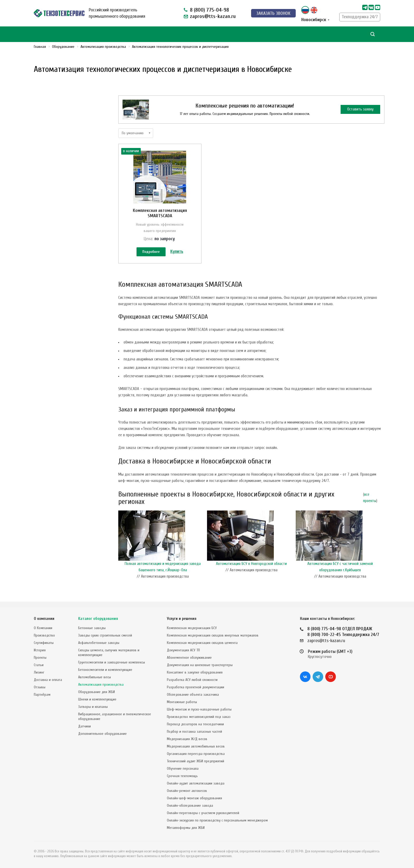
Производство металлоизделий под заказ (199, 717)
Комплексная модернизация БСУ (192, 628)
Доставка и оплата (48, 680)
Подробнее (151, 252)
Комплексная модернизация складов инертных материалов (213, 635)
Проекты (40, 658)
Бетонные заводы (92, 628)
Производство (44, 635)
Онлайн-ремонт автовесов (187, 791)
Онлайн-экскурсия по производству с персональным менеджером (217, 820)
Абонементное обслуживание (189, 658)
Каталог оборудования (98, 619)
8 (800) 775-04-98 (209, 10)
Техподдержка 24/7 (360, 17)
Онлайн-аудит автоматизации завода (196, 783)
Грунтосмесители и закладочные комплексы (112, 662)
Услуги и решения (182, 619)
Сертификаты (44, 643)
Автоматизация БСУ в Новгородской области (251, 570)
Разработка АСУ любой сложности (192, 680)
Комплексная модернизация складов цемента (202, 643)
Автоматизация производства (101, 684)
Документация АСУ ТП (183, 650)
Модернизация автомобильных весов (196, 746)
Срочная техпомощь (182, 776)
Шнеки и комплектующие (97, 699)
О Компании (43, 628)
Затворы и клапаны (93, 707)
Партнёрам (42, 695)
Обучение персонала (183, 769)
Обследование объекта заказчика (193, 695)
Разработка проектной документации (196, 687)
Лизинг (39, 672)
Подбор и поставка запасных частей (194, 732)
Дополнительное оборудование (102, 734)
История (40, 650)
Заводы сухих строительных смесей (105, 635)
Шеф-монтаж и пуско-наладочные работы (199, 709)
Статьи (39, 665)
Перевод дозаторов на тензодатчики (195, 724)
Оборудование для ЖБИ (97, 692)
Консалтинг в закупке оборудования (195, 672)
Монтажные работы (182, 702)
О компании (44, 619)
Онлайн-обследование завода (190, 806)
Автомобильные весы (95, 677)
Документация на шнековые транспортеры (200, 665)
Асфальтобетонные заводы (99, 643)
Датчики (84, 726)
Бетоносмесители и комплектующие (105, 670)
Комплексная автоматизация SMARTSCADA (160, 213)
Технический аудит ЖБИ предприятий (196, 761)
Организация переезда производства (196, 754)
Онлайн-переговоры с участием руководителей (203, 813)
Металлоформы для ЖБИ (186, 828)
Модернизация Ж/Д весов (187, 739)
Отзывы (40, 687)
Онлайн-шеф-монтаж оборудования (194, 798)
